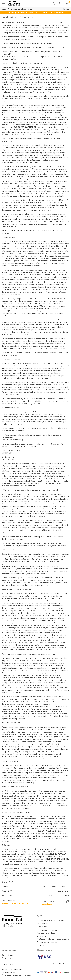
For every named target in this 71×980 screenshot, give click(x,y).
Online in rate (7, 964)
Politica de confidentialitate (12, 969)
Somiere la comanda (23, 9)
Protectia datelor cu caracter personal (53, 939)
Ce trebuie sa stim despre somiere (51, 921)
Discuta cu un (48, 903)
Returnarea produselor (47, 930)
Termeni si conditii (8, 972)
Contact (64, 9)
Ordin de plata (8, 958)
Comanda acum (15, 902)
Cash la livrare (7, 955)
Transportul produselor (47, 933)
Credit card (6, 961)
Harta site (41, 945)
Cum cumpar (43, 924)
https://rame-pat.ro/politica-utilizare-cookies (20, 162)
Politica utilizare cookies (47, 942)
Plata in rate (42, 927)
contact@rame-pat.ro (11, 311)
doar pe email (64, 891)
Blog (13, 9)
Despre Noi (6, 9)
